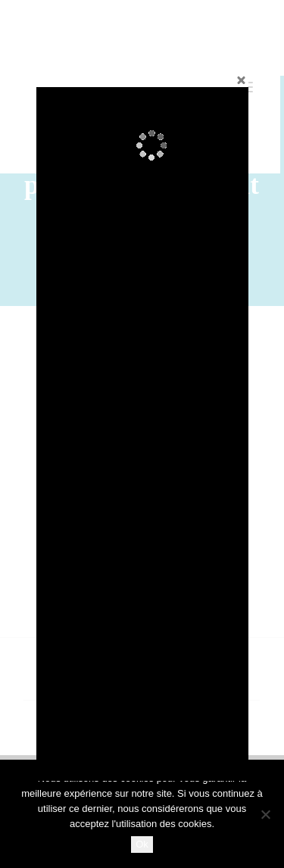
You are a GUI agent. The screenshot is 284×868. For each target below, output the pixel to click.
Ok (142, 844)
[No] (265, 814)
